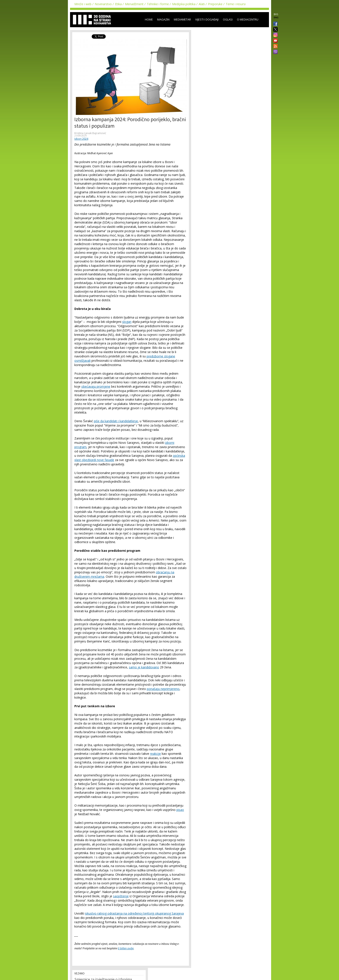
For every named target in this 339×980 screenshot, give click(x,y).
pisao (180, 810)
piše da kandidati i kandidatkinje (116, 421)
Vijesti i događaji (207, 19)
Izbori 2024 (81, 139)
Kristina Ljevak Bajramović (90, 133)
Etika (118, 4)
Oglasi (228, 19)
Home (149, 19)
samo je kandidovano (144, 667)
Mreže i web (83, 4)
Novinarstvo (103, 4)
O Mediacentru (248, 19)
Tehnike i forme (158, 4)
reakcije (155, 754)
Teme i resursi (236, 4)
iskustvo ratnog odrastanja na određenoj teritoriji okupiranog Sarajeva (134, 913)
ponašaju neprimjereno (163, 689)
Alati (202, 4)
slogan (127, 322)
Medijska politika (184, 4)
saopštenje (121, 896)
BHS (276, 14)
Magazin (163, 19)
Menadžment (134, 4)
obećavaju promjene (96, 386)
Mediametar (182, 19)
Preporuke (215, 4)
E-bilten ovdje (126, 948)
